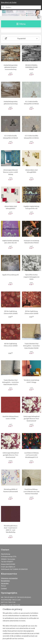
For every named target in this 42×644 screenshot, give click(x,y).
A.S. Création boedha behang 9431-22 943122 (31, 103)
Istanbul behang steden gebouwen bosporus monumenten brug (11, 67)
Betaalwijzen (5, 581)
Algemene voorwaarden (9, 578)
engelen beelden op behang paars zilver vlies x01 (11, 242)
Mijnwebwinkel (25, 640)
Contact (4, 588)
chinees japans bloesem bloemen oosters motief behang (11, 172)
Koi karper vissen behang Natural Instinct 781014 (31, 242)
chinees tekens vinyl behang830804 (31, 171)
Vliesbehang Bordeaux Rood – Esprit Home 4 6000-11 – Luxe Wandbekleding (11, 529)
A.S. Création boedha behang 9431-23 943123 (11, 137)
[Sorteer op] (21, 38)
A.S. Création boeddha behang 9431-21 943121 (31, 137)
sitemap (22, 636)
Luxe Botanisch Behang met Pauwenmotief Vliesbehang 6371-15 (31, 455)
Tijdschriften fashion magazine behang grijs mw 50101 (31, 277)
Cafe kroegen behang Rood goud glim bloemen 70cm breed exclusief (31, 419)
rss (26, 636)
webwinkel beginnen (34, 636)
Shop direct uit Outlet (9, 2)
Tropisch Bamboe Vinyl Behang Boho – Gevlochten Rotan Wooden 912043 (31, 346)
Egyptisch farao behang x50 (11, 275)
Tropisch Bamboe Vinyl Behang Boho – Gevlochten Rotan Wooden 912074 (11, 382)
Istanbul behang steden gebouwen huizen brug (11, 103)
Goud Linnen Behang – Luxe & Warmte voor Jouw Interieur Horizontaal (31, 491)
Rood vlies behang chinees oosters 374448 (11, 418)
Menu (21, 24)
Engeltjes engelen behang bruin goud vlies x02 (31, 207)
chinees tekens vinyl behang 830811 (11, 207)
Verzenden (5, 583)
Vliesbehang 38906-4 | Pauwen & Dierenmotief (11, 490)
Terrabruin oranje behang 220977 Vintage (31, 381)
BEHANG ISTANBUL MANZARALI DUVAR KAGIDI (31, 67)
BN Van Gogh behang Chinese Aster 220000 (11, 312)
